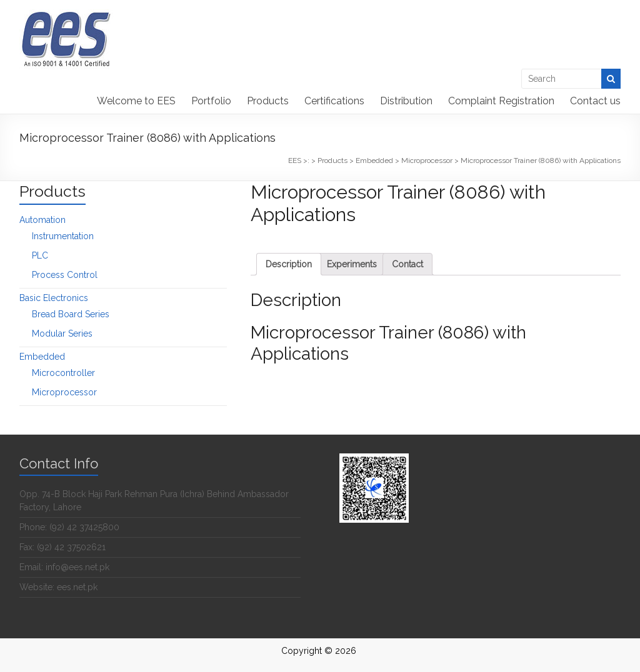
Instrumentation (63, 236)
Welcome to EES (136, 101)
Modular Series (62, 334)
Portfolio (211, 101)
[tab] (289, 264)
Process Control (65, 275)
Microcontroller (63, 373)
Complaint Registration (501, 101)
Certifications (334, 101)
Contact (407, 264)
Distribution (406, 101)
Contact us (595, 101)
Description (289, 264)
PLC (40, 255)
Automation (42, 220)
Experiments (352, 264)
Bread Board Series (71, 314)
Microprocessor (64, 392)
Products (268, 101)
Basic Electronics (54, 298)
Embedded (42, 357)
